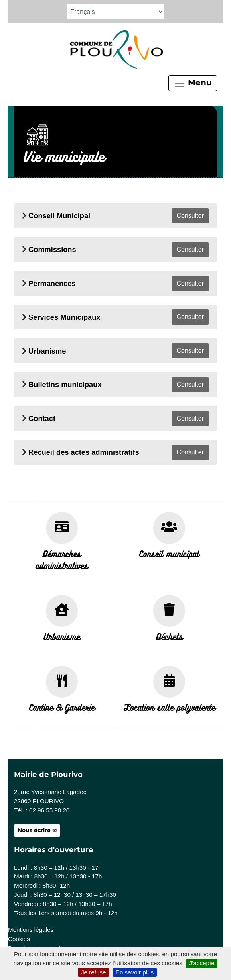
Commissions (52, 249)
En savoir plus (135, 972)
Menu (193, 83)
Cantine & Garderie (62, 707)
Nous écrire (34, 830)
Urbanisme (47, 351)
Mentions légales (31, 930)
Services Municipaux (64, 317)
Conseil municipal (169, 554)
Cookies (19, 939)
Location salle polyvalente (169, 707)
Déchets (169, 636)
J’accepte (201, 963)
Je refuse (93, 972)
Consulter (190, 216)
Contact (42, 418)
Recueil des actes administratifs (84, 452)
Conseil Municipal (59, 216)
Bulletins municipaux (65, 384)
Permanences (52, 283)
